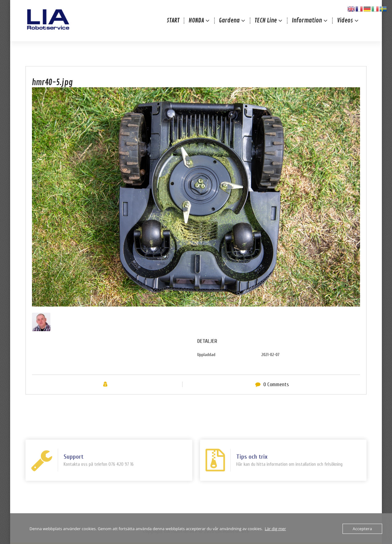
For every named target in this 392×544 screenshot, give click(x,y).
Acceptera (362, 529)
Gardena (229, 20)
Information (307, 20)
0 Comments (276, 393)
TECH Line (266, 20)
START (173, 20)
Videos (345, 20)
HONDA (196, 20)
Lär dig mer (275, 529)
